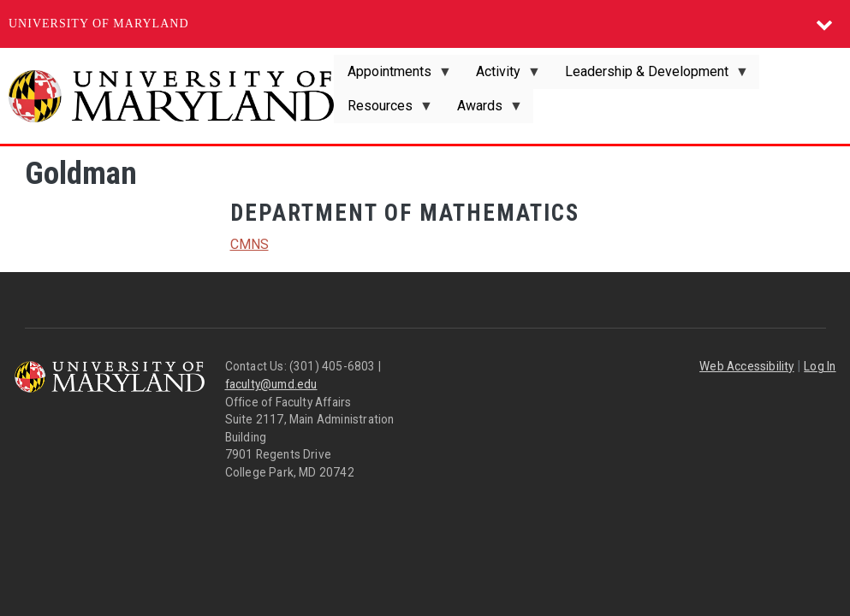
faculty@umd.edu (271, 384)
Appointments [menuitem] (393, 76)
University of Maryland (99, 24)
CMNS (250, 244)
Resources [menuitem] (383, 110)
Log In (820, 366)
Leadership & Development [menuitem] (650, 76)
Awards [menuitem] (483, 110)
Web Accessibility (746, 366)
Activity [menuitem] (502, 76)
